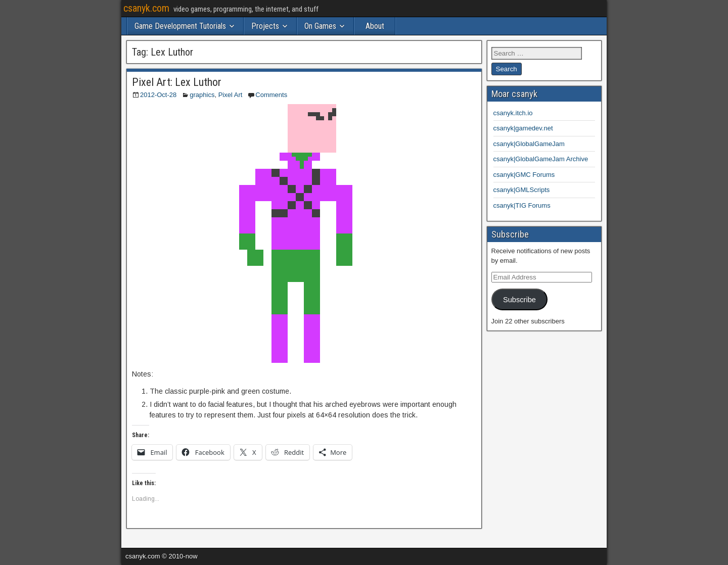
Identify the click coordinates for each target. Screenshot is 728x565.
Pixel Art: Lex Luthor (177, 82)
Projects (265, 26)
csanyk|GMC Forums (524, 175)
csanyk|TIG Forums (522, 205)
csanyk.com (146, 8)
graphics (202, 95)
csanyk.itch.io (513, 113)
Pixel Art (231, 95)
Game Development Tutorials (180, 26)
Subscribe (519, 300)
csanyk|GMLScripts (522, 190)
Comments (271, 95)
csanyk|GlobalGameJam (529, 144)
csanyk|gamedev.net (523, 128)
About (375, 26)
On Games (320, 26)
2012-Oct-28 (158, 95)
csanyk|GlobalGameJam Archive (541, 159)
